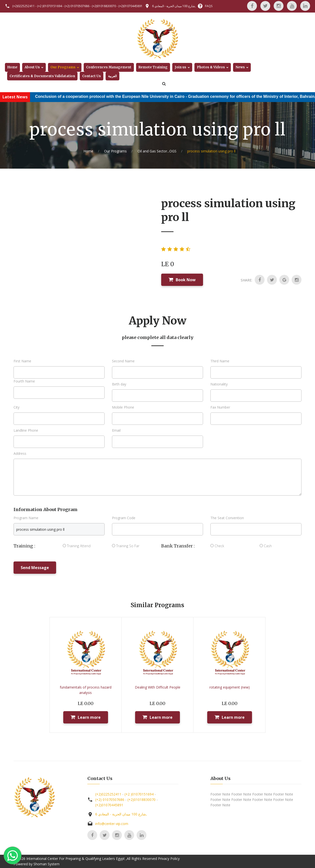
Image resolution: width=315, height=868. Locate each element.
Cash (266, 546)
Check (217, 546)
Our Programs (63, 67)
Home (12, 67)
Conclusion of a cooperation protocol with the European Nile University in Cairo (117, 96)
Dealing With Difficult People (158, 687)
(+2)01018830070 (104, 6)
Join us (181, 67)
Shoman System (47, 864)
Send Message (35, 568)
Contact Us (92, 76)
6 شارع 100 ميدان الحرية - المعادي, (174, 6)
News (240, 67)
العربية (112, 76)
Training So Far (126, 546)
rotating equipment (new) (230, 687)
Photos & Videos (211, 67)
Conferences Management (109, 67)
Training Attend (77, 546)
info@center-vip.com (112, 824)
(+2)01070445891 (130, 6)
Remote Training (153, 67)
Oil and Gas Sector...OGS (157, 151)
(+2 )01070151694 (50, 6)
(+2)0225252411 (24, 6)
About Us (32, 67)
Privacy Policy (169, 859)
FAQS (209, 6)
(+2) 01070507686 (77, 6)
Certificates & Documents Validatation (42, 76)
